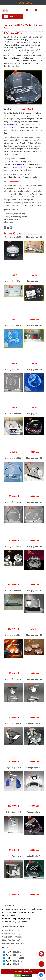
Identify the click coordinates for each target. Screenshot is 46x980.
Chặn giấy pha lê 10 (13, 723)
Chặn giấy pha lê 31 (13, 281)
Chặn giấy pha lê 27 (13, 370)
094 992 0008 (19, 958)
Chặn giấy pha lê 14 (13, 635)
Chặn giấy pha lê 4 (13, 856)
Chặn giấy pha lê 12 (13, 679)
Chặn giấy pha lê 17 (34, 547)
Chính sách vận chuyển (12, 934)
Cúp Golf (22, 194)
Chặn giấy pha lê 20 (13, 502)
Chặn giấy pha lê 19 (34, 502)
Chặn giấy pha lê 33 (13, 237)
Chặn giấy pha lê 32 (34, 237)
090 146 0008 (18, 964)
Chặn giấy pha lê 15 (34, 591)
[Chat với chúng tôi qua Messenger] (41, 975)
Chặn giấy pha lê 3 (34, 856)
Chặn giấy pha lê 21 (34, 458)
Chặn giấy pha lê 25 (13, 414)
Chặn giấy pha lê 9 (34, 723)
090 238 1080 (18, 952)
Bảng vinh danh (14, 219)
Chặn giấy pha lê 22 (13, 458)
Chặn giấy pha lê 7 (34, 768)
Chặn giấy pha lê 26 (34, 370)
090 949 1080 (18, 955)
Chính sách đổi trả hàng (12, 937)
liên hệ (10, 174)
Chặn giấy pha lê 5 (34, 812)
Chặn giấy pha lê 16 (13, 591)
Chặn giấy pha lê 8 (13, 768)
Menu (13, 16)
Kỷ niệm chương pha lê (17, 217)
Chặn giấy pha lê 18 (13, 547)
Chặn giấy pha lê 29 (13, 325)
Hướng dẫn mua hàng (11, 930)
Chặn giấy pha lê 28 (34, 325)
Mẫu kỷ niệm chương (17, 214)
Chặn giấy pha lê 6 (13, 812)
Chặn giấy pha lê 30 (34, 281)
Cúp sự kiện (30, 191)
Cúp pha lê (12, 222)
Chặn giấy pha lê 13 (34, 635)
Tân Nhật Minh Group (32, 137)
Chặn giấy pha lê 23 (34, 414)
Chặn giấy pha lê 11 (34, 679)
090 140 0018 (18, 961)
